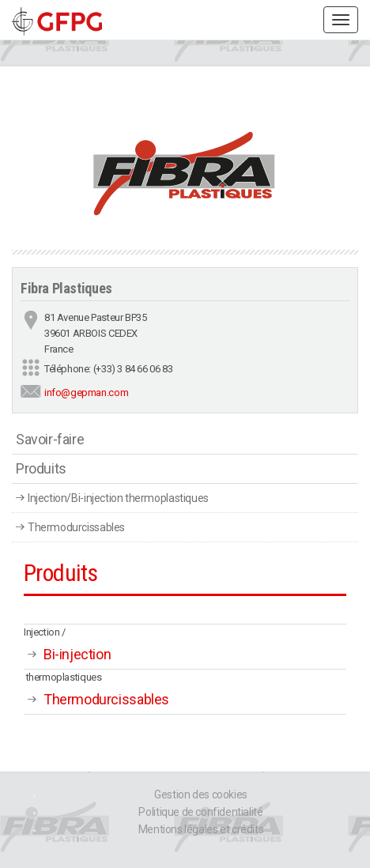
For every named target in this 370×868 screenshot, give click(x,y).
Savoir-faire (50, 439)
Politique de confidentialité (200, 812)
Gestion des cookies (201, 794)
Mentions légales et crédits (201, 829)
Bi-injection (77, 654)
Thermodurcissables (76, 527)
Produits (41, 468)
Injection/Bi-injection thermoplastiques (118, 498)
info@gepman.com (86, 392)
